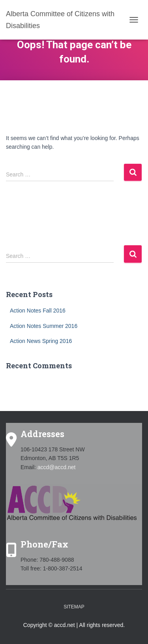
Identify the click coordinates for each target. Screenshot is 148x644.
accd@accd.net (57, 467)
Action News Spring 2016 (41, 341)
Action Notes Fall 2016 (38, 311)
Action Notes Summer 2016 (44, 326)
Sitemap (74, 607)
